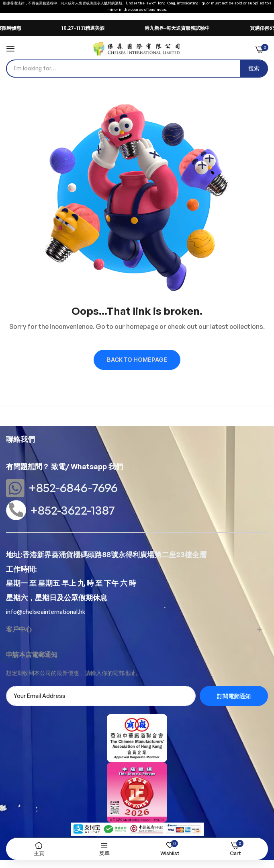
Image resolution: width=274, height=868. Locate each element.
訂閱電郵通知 (234, 696)
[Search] (254, 69)
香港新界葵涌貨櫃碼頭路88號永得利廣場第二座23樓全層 (115, 554)
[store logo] (137, 49)
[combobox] (137, 69)
